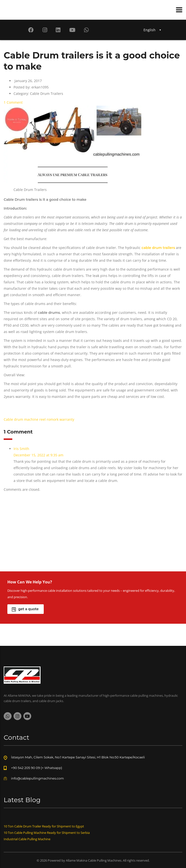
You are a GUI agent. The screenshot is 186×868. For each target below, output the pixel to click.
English (150, 30)
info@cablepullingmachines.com (37, 778)
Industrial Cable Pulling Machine (27, 839)
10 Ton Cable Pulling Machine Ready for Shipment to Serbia (47, 833)
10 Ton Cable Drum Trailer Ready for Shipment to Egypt (44, 826)
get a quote (25, 609)
